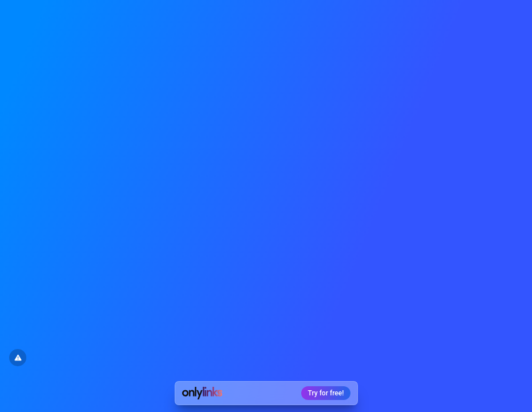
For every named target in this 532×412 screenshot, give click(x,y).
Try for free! (326, 393)
